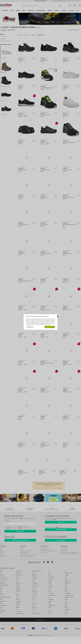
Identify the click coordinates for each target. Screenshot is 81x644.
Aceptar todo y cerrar (50, 327)
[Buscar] (60, 5)
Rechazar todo (30, 327)
